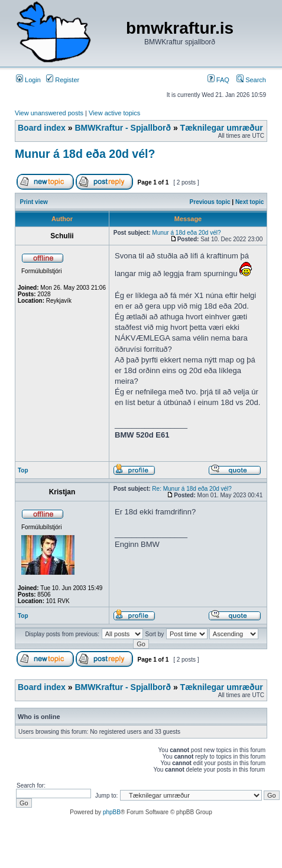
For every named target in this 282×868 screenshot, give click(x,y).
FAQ (218, 80)
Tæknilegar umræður (222, 128)
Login (28, 80)
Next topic (249, 202)
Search (251, 80)
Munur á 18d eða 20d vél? (85, 154)
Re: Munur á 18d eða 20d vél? (192, 489)
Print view (34, 202)
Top (23, 470)
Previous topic (210, 202)
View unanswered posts (49, 113)
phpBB (112, 812)
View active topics (114, 113)
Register (63, 80)
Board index (42, 128)
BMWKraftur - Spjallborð (123, 128)
